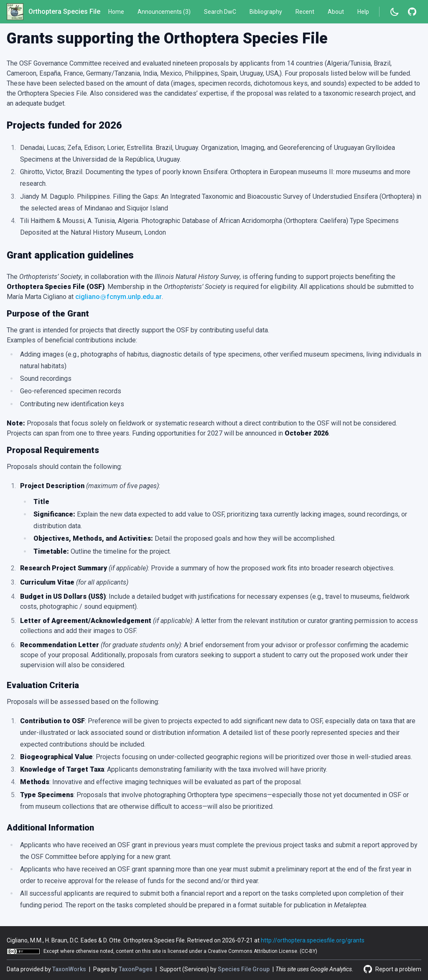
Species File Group (244, 969)
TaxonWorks (70, 969)
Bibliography (266, 12)
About (336, 12)
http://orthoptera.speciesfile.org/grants (313, 940)
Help (363, 12)
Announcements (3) (164, 12)
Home (116, 12)
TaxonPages (136, 969)
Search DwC (220, 12)
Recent (305, 12)
